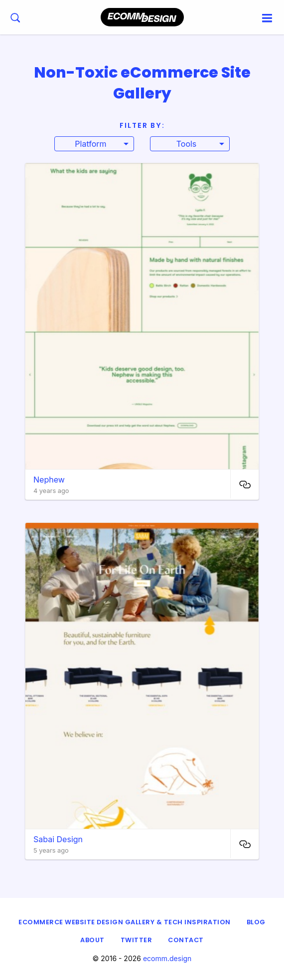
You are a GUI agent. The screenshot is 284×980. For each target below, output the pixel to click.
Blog (256, 922)
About (92, 940)
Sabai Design (58, 839)
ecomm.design (167, 958)
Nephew (49, 480)
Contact (186, 940)
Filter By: (142, 125)
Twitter (137, 940)
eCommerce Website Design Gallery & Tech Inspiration (125, 922)
